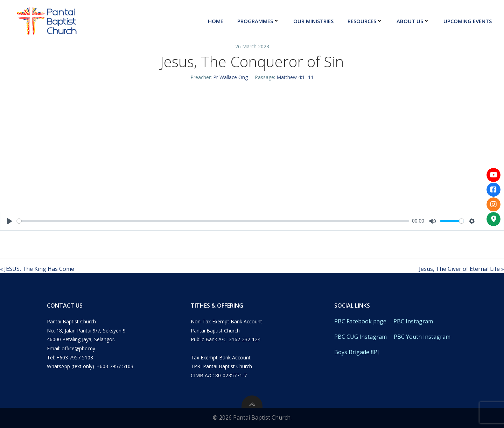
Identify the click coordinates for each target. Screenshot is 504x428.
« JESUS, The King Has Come (37, 269)
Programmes (258, 21)
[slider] (213, 221)
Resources (365, 21)
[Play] (9, 221)
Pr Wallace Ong (230, 77)
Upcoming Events (468, 21)
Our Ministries (313, 21)
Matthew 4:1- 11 (295, 77)
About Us (413, 21)
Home (216, 21)
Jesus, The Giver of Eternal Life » (461, 269)
